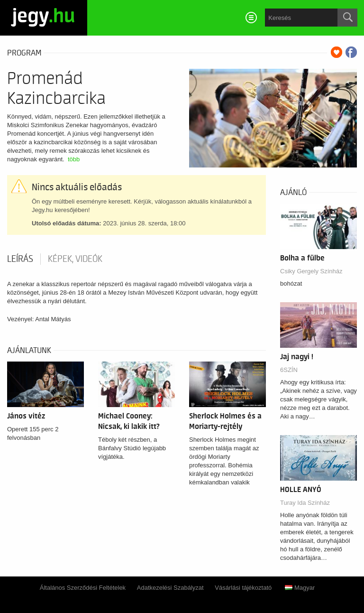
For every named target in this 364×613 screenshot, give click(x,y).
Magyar (300, 588)
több (74, 159)
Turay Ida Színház (305, 503)
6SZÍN (289, 370)
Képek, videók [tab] (75, 259)
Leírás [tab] (20, 259)
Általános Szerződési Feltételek (83, 588)
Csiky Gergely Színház (311, 271)
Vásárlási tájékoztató (243, 588)
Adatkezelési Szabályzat (170, 588)
